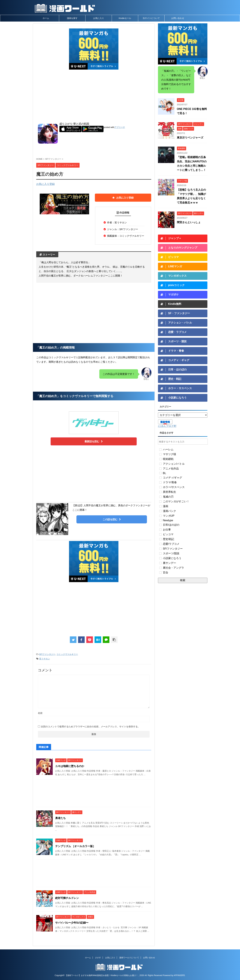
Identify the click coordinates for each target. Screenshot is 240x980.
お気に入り (99, 18)
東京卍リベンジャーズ (190, 138)
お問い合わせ (178, 18)
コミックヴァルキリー (67, 654)
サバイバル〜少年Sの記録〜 (72, 923)
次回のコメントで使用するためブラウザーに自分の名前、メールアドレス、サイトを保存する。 (90, 727)
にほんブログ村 (167, 426)
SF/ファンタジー (47, 654)
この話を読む (112, 519)
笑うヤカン (45, 659)
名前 (40, 713)
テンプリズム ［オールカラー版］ (75, 846)
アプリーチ (120, 127)
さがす (98, 958)
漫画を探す (72, 18)
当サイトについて (151, 18)
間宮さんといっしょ (189, 222)
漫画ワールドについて (129, 958)
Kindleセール (125, 18)
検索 (183, 580)
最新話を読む (94, 441)
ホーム (46, 18)
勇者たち (60, 818)
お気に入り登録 (45, 184)
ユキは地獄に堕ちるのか (70, 766)
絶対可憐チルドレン (67, 898)
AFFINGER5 (179, 975)
